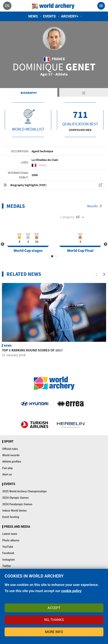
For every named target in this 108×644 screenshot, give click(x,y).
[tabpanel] (28, 242)
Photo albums (11, 540)
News (33, 16)
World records (11, 455)
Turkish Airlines (35, 425)
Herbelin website (71, 425)
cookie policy (71, 591)
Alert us (7, 475)
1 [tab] (52, 256)
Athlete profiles (12, 462)
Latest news (10, 534)
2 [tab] (56, 256)
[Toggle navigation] (101, 6)
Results (93, 206)
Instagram (9, 560)
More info (54, 632)
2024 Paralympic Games (17, 504)
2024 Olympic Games (15, 498)
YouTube (8, 547)
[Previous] (97, 274)
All (78, 217)
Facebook (8, 553)
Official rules (10, 449)
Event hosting (11, 517)
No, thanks (54, 620)
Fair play (8, 468)
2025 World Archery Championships (24, 491)
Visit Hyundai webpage (35, 404)
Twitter (7, 566)
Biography (29, 93)
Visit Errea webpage (71, 404)
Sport (9, 442)
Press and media (17, 527)
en (7, 6)
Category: (68, 217)
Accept (54, 608)
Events (49, 16)
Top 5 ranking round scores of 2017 (32, 350)
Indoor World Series (14, 511)
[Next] (104, 274)
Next (106, 244)
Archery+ (70, 16)
